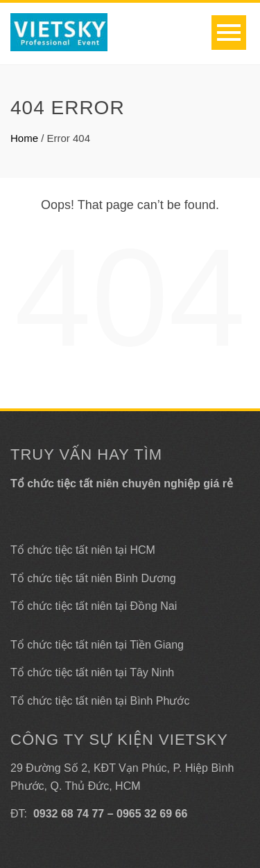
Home (24, 138)
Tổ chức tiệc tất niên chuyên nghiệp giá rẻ (122, 483)
